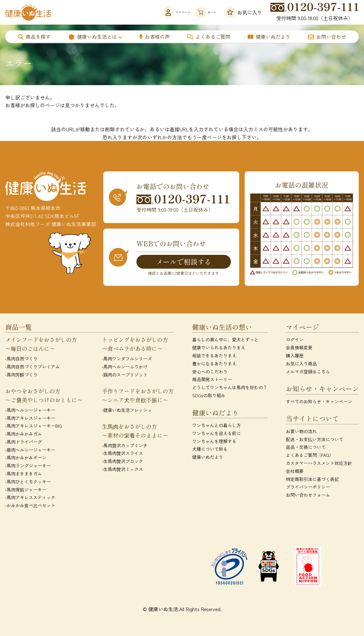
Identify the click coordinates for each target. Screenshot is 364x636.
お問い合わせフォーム (308, 496)
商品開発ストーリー (212, 380)
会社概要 (295, 472)
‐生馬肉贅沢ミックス (122, 470)
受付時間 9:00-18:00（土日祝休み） (315, 12)
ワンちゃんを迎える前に (217, 434)
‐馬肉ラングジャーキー (28, 467)
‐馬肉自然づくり (21, 360)
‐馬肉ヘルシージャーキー (30, 411)
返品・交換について (306, 448)
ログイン (295, 341)
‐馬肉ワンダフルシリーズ (127, 360)
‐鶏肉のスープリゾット (125, 375)
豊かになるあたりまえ (214, 364)
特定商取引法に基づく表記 (312, 480)
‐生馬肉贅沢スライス (122, 454)
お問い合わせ (327, 36)
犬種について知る (210, 450)
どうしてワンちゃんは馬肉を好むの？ (230, 388)
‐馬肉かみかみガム (24, 435)
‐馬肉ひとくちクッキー (28, 482)
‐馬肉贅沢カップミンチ (125, 446)
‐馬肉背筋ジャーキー (26, 490)
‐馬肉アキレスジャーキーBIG (34, 427)
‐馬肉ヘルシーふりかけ (125, 367)
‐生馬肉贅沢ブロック (122, 462)
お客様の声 (155, 36)
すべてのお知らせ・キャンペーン (319, 402)
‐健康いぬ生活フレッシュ (127, 411)
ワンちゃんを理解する (214, 442)
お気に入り (243, 12)
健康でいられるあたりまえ (219, 348)
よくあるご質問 (209, 36)
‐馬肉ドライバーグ (24, 443)
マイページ (155, 12)
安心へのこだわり (210, 372)
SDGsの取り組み (209, 396)
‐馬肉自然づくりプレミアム (32, 367)
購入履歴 (295, 356)
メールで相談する (184, 262)
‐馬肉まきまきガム (24, 474)
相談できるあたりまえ (214, 356)
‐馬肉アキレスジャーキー (30, 419)
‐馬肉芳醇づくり (21, 375)
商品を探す (34, 36)
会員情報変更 (299, 348)
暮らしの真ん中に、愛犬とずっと (225, 341)
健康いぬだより (269, 36)
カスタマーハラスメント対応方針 (319, 464)
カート (199, 12)
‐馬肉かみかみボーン (26, 459)
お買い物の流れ (301, 432)
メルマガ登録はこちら (308, 372)
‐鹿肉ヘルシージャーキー (30, 451)
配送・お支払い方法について (315, 440)
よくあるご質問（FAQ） (310, 456)
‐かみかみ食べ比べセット (30, 506)
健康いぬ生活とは (92, 36)
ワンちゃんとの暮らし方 (217, 426)
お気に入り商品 (301, 364)
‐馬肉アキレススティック (30, 498)
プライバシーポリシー (308, 488)
